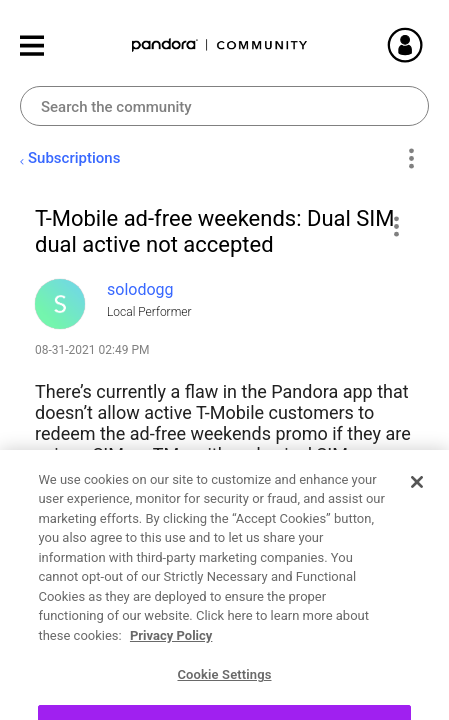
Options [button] (410, 159)
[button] (395, 226)
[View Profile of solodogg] (140, 289)
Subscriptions (74, 158)
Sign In (429, 45)
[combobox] (224, 106)
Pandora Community (220, 45)
